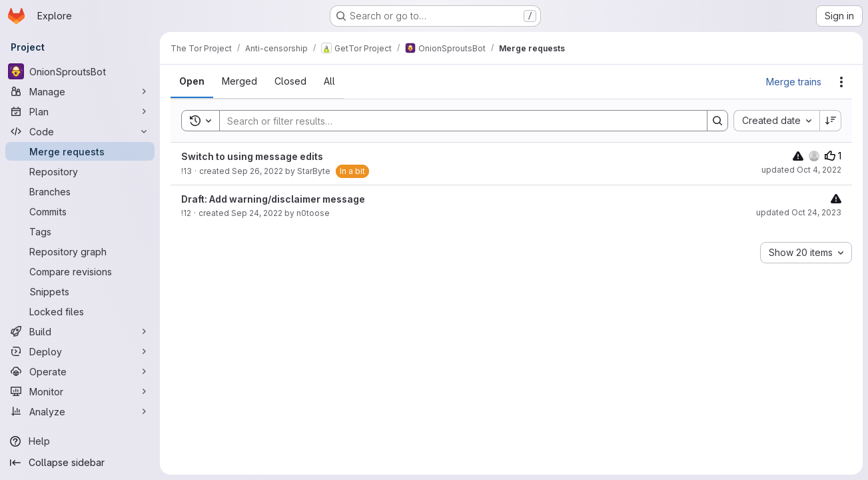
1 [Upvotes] (833, 156)
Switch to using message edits (252, 156)
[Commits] (80, 211)
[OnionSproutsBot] (80, 71)
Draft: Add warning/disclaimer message (273, 199)
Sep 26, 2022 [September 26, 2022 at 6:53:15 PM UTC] (257, 171)
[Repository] (80, 171)
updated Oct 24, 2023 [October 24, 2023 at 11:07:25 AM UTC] (799, 212)
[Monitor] (80, 391)
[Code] (80, 131)
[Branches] (80, 191)
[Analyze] (80, 411)
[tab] (192, 81)
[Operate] (80, 371)
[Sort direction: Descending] (831, 121)
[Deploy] (80, 351)
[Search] (457, 121)
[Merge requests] (80, 151)
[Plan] (80, 111)
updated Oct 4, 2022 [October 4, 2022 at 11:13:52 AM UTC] (801, 170)
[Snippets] (80, 291)
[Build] (80, 331)
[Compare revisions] (80, 271)
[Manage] (80, 91)
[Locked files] (80, 311)
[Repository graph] (80, 251)
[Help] (80, 441)
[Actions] (841, 82)
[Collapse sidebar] (80, 463)
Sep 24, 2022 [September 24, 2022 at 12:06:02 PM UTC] (257, 213)
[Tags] (80, 231)
